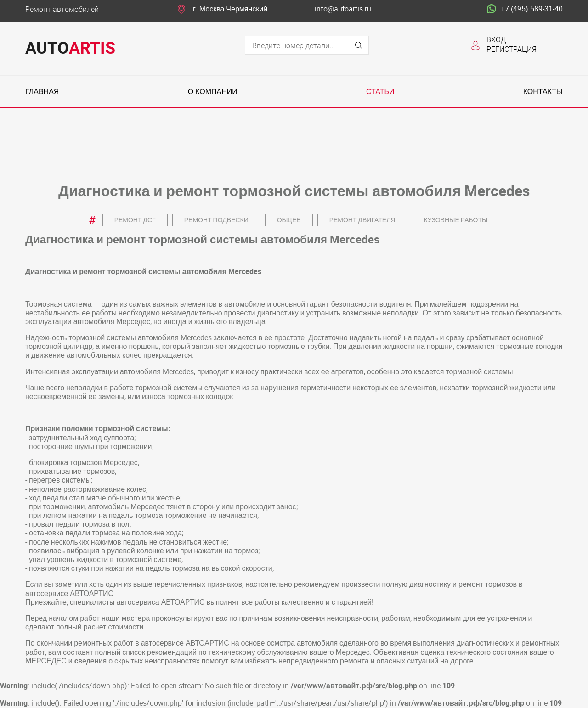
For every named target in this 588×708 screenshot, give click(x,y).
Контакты (543, 92)
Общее (289, 220)
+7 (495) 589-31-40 (525, 9)
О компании (213, 92)
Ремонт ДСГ (135, 220)
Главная (42, 92)
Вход (496, 39)
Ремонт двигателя (362, 220)
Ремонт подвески (216, 220)
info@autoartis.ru (343, 9)
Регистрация (512, 49)
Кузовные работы (455, 220)
